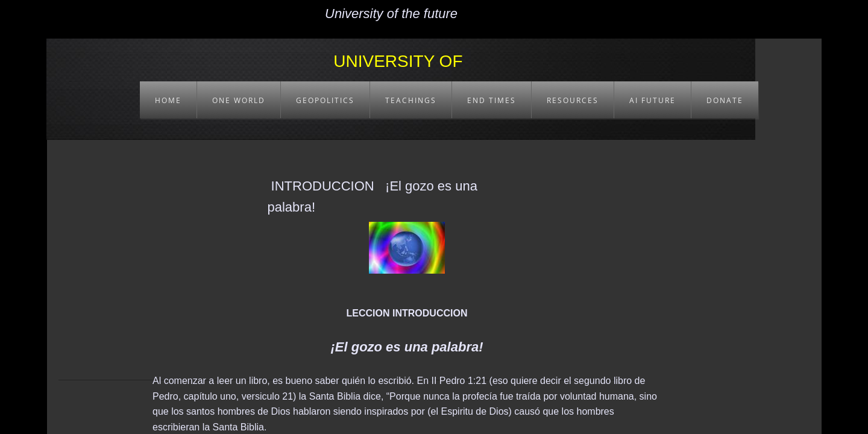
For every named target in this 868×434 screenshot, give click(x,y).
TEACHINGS (411, 100)
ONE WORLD (239, 100)
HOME (168, 100)
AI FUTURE (653, 100)
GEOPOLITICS (325, 100)
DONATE (725, 100)
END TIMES (492, 100)
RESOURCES (573, 100)
